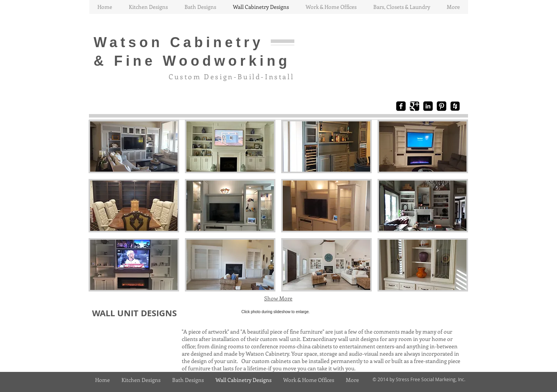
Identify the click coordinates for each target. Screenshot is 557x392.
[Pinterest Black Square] (442, 106)
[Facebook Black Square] (401, 106)
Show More (278, 298)
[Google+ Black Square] (414, 106)
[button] (134, 147)
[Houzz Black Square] (455, 106)
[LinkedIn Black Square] (428, 106)
